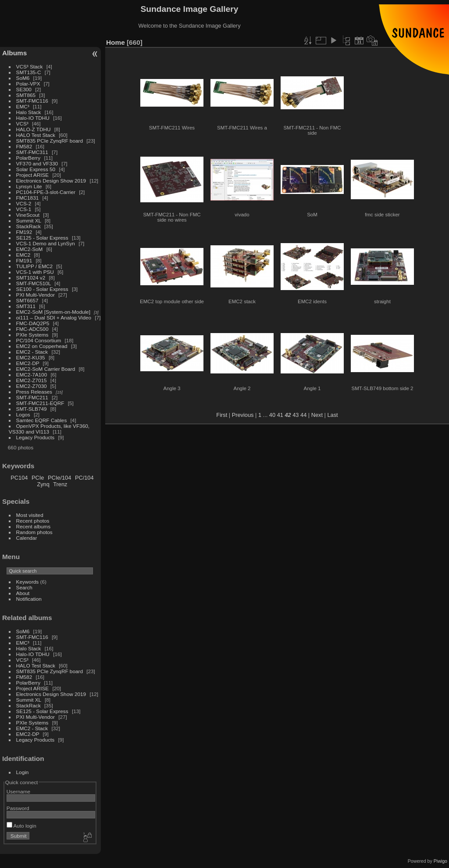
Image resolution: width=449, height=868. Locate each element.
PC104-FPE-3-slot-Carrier (46, 192)
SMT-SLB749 (32, 409)
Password (18, 808)
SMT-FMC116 (32, 101)
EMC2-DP (28, 363)
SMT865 (26, 95)
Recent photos (33, 521)
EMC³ (23, 106)
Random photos (34, 532)
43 (296, 415)
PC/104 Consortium (39, 340)
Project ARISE (33, 175)
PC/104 (84, 478)
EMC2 (23, 255)
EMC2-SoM (30, 249)
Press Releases (34, 392)
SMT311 (26, 306)
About (23, 593)
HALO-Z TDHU (34, 129)
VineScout (28, 215)
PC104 (19, 478)
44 (303, 415)
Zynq (43, 484)
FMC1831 (28, 198)
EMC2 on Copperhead (42, 346)
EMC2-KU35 (31, 357)
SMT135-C (29, 72)
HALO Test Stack (36, 135)
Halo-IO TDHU (33, 118)
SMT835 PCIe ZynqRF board (50, 141)
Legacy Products (36, 437)
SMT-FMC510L (34, 283)
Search (24, 587)
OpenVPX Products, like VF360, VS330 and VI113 (49, 429)
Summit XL (29, 221)
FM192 (24, 232)
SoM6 (23, 78)
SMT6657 (27, 300)
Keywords (28, 582)
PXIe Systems (32, 335)
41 (280, 415)
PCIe (38, 478)
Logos (23, 414)
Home (116, 42)
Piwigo (440, 861)
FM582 (24, 146)
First (222, 415)
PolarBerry (29, 158)
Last (332, 415)
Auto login (21, 826)
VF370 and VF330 (37, 163)
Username (18, 791)
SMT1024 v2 (31, 278)
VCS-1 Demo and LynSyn (46, 243)
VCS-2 (24, 203)
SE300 (24, 89)
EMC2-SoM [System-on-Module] (53, 312)
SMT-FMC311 (32, 152)
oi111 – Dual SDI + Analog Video (54, 317)
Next (317, 415)
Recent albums (33, 526)
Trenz (60, 484)
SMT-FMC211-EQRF (40, 403)
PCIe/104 (59, 478)
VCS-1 (24, 209)
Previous (243, 415)
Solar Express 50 (36, 169)
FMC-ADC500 (32, 329)
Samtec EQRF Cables (42, 420)
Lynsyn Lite (29, 186)
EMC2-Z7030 (32, 386)
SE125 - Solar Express (42, 238)
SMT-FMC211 (32, 397)
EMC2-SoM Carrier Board (46, 369)
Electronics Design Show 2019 (51, 181)
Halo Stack (29, 112)
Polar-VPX (28, 84)
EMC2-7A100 (32, 375)
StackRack (29, 226)
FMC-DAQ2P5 (33, 323)
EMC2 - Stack (32, 352)
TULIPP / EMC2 (34, 266)
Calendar (27, 538)
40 (272, 415)
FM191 (24, 260)
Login (23, 772)
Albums (14, 53)
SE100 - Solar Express (42, 289)
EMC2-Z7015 (32, 380)
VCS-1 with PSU (35, 272)
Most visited (30, 515)
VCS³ (22, 124)
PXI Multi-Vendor (36, 295)
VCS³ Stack (30, 66)
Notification (29, 599)
